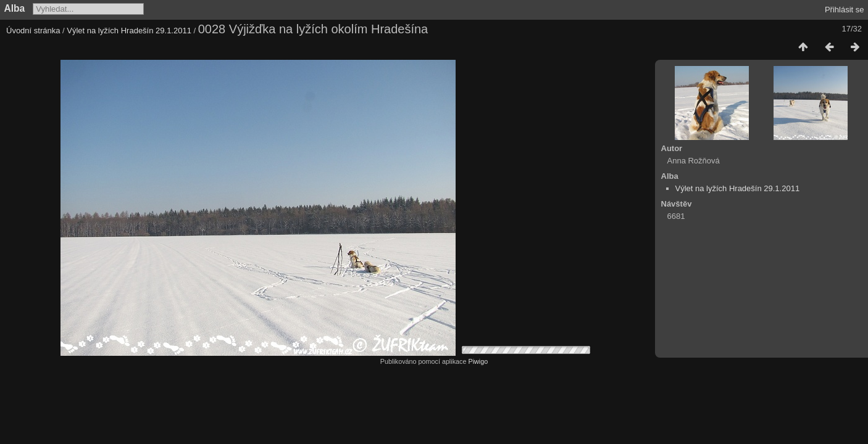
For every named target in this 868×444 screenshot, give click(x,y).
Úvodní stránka (33, 31)
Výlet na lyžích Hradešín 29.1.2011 (129, 31)
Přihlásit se (845, 10)
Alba (15, 8)
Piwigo (478, 361)
